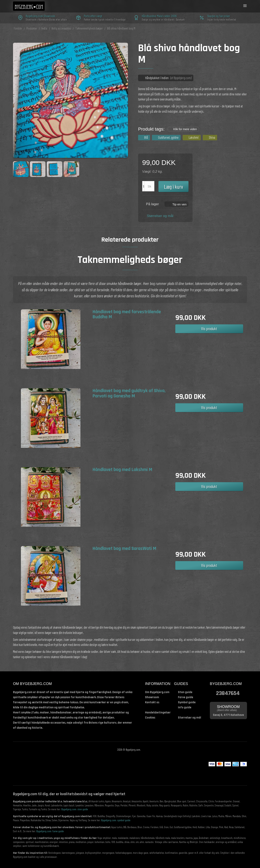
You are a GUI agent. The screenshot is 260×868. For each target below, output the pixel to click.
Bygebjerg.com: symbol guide (116, 820)
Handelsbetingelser (158, 713)
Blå (146, 137)
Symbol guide (187, 702)
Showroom (152, 697)
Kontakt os (152, 702)
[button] (177, 204)
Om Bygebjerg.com (157, 692)
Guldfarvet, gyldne (168, 137)
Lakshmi (194, 137)
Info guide (185, 707)
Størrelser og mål (160, 216)
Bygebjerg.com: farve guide (50, 831)
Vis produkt (209, 328)
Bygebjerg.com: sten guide (75, 809)
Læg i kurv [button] (173, 186)
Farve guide (186, 697)
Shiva (212, 137)
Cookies (150, 718)
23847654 (228, 693)
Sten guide (185, 692)
